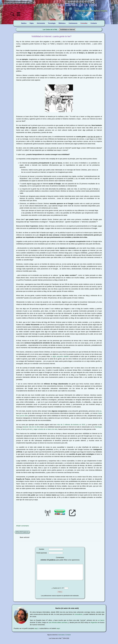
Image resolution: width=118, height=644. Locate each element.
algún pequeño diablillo (61, 356)
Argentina (94, 626)
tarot (24, 429)
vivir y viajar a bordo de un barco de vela (43, 429)
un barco (101, 623)
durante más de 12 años (31, 427)
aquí (36, 632)
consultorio (78, 618)
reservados (61, 638)
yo (101, 411)
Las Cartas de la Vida (50, 30)
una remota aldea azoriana (58, 626)
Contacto (68, 638)
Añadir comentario (23, 526)
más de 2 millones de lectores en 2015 (71, 425)
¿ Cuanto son (56, 591)
